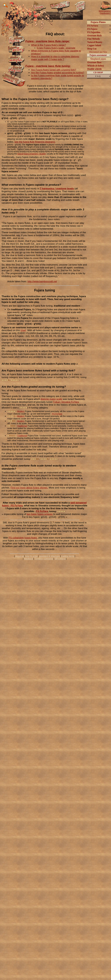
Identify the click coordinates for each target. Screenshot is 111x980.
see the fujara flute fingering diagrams (35, 142)
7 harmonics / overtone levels (57, 189)
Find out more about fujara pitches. (29, 488)
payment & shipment (50, 556)
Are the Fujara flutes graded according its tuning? (58, 73)
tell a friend (60, 559)
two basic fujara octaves (40, 514)
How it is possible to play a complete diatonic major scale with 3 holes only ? (55, 58)
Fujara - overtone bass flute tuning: (48, 66)
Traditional (22, 426)
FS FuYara (57, 414)
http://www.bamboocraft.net (42, 281)
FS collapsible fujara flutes (23, 538)
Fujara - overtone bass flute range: (48, 41)
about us (20, 556)
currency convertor (44, 559)
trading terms (68, 556)
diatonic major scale (51, 399)
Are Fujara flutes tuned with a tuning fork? (54, 70)
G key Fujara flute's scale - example (56, 48)
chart (23, 330)
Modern (21, 411)
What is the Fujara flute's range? (49, 45)
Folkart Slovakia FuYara (66, 402)
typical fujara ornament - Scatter (32, 154)
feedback (29, 559)
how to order (32, 556)
